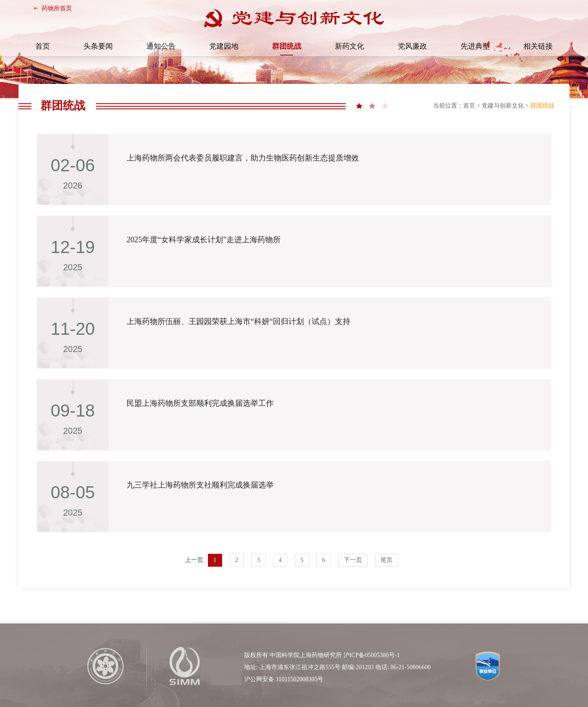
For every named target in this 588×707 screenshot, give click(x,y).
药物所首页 (57, 8)
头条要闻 (98, 46)
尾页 (387, 560)
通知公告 (161, 46)
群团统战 (287, 46)
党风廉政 (412, 46)
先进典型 (475, 46)
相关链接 (538, 46)
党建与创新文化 (503, 106)
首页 (43, 46)
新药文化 (350, 46)
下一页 (353, 560)
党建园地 (224, 46)
